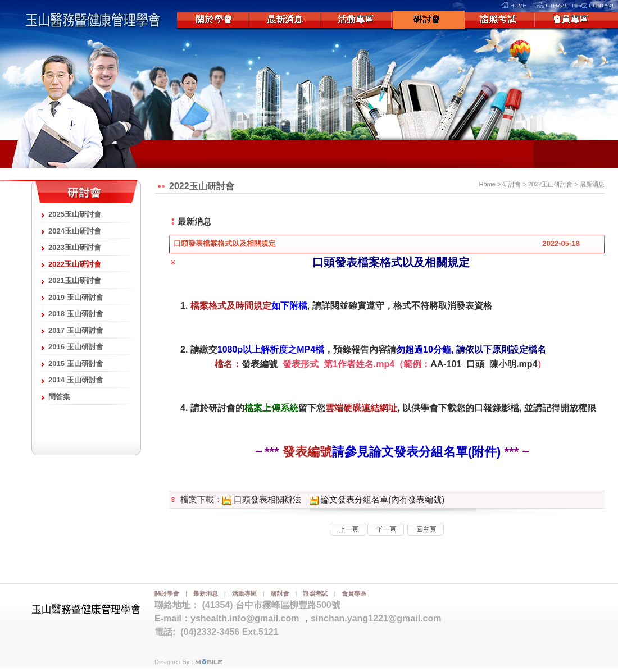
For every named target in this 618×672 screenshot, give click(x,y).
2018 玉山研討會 (76, 314)
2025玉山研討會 (75, 214)
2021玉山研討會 (75, 280)
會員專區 (572, 21)
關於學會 (213, 21)
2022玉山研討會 (75, 264)
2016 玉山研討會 (76, 347)
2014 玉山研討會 (76, 380)
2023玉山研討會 (75, 247)
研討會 (429, 21)
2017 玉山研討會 (76, 330)
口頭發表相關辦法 (262, 499)
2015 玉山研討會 (76, 364)
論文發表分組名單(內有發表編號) (377, 499)
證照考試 (501, 21)
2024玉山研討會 (75, 231)
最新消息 (285, 21)
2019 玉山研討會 (76, 297)
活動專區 (357, 21)
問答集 (59, 397)
